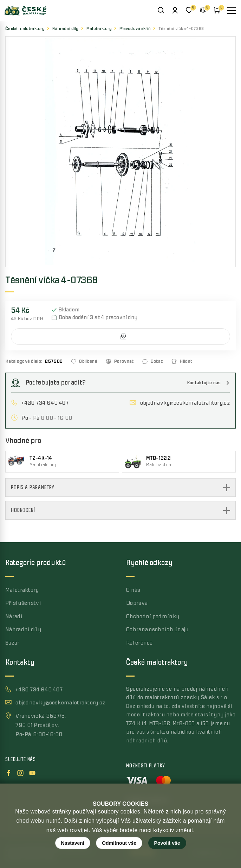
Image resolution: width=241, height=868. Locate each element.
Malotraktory (99, 29)
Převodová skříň (135, 29)
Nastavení (73, 843)
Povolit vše (167, 843)
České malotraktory (25, 29)
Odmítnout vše (119, 843)
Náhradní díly (66, 29)
